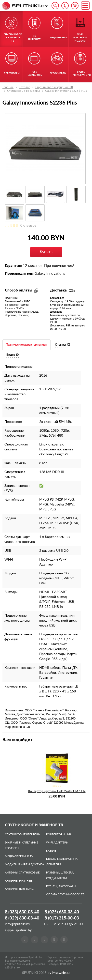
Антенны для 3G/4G (19, 889)
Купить (46, 252)
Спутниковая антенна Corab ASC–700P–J (37, 791)
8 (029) (22, 918)
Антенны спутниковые (22, 873)
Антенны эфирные (19, 881)
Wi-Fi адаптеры (57, 843)
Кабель (51, 851)
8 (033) (22, 912)
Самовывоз (57, 298)
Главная (8, 87)
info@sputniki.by (17, 924)
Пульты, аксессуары (61, 886)
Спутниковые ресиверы (23, 91)
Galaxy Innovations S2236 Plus (66, 91)
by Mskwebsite (59, 973)
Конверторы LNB (59, 835)
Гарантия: (13, 266)
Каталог (24, 87)
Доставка (56, 312)
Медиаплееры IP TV (19, 856)
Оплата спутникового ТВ (65, 895)
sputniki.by (23, 930)
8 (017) (62, 918)
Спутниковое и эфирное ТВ (54, 87)
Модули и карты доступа (24, 865)
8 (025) (62, 912)
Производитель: (19, 274)
